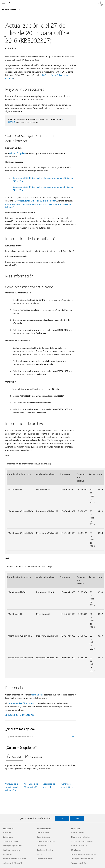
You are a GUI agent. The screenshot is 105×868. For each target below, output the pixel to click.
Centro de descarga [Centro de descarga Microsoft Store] (44, 837)
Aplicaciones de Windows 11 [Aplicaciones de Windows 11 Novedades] (13, 863)
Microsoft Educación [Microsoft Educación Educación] (78, 833)
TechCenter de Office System (21, 703)
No (77, 818)
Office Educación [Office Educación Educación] (77, 850)
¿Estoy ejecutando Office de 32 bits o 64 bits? (35, 201)
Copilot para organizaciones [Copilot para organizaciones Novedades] (12, 846)
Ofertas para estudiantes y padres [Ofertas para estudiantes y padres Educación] (82, 859)
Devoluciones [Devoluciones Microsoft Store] (42, 846)
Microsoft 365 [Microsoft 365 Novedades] (8, 854)
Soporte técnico (10, 10)
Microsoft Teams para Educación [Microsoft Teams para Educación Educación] (82, 841)
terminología (37, 695)
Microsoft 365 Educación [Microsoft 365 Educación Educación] (79, 846)
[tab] (15, 757)
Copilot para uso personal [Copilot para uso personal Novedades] (12, 850)
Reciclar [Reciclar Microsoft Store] (40, 854)
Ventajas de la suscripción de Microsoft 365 (12, 787)
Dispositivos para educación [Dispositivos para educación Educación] (80, 837)
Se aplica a (12, 48)
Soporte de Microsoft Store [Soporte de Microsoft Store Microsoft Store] (46, 841)
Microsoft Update (17, 153)
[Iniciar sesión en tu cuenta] (101, 4)
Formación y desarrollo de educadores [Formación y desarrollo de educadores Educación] (84, 854)
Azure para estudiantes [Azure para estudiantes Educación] (79, 863)
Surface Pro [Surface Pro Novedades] (7, 833)
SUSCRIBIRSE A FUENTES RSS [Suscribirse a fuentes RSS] (21, 715)
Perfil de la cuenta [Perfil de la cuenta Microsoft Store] (43, 833)
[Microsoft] (52, 2)
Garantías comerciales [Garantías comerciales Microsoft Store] (44, 859)
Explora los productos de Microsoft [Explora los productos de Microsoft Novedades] (15, 859)
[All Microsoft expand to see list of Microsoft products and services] (3, 4)
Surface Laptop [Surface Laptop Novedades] (8, 837)
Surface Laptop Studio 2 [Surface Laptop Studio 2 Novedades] (11, 841)
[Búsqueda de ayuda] (9, 4)
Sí (62, 818)
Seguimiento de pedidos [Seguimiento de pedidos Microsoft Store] (45, 850)
